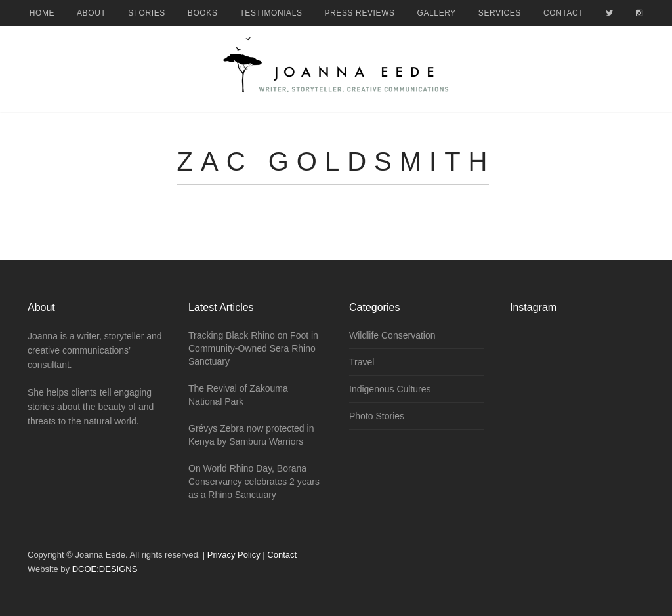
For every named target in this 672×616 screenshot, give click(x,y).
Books (203, 13)
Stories (147, 13)
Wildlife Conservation (392, 335)
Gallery (437, 13)
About (91, 13)
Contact (563, 13)
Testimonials (271, 13)
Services (500, 13)
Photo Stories (377, 416)
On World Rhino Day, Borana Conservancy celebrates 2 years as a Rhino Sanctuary (254, 482)
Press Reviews (360, 13)
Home (42, 13)
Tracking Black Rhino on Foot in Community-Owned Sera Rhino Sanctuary (253, 348)
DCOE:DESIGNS (105, 569)
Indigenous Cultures (390, 389)
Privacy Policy (234, 555)
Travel (362, 362)
